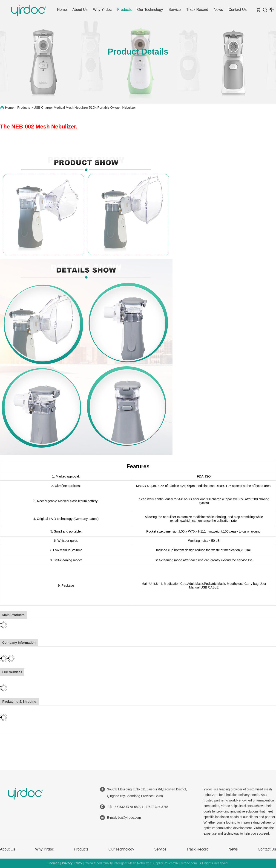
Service (174, 10)
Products (124, 10)
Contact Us (237, 10)
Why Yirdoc (102, 10)
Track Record (197, 10)
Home (62, 10)
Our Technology (150, 10)
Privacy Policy (72, 863)
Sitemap (53, 863)
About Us (80, 10)
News (218, 10)
